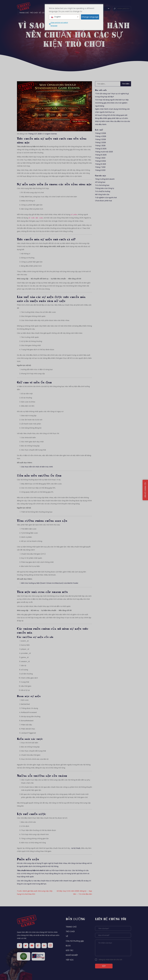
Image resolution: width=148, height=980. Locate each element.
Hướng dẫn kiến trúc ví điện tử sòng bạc (37, 369)
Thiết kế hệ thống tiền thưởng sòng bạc (37, 512)
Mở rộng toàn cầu (102, 194)
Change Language (90, 17)
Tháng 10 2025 (101, 155)
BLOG (68, 946)
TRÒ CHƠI (34, 13)
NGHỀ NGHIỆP (72, 955)
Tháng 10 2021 (101, 164)
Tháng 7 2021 (100, 167)
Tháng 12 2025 (101, 149)
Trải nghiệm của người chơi (106, 198)
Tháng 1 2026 (100, 146)
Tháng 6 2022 (100, 161)
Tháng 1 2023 (100, 158)
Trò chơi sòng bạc (102, 185)
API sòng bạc (100, 182)
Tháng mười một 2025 (104, 152)
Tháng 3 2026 (100, 139)
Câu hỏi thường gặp (75, 941)
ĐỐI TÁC (70, 950)
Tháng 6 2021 (100, 170)
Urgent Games (51, 134)
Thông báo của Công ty (105, 188)
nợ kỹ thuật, (76, 848)
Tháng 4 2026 (101, 136)
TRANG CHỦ (24, 13)
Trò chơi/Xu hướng (103, 191)
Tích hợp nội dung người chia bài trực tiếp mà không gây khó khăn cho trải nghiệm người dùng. (112, 103)
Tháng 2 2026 (100, 143)
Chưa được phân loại (103, 201)
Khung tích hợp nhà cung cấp (33, 374)
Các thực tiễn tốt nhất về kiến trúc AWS (37, 467)
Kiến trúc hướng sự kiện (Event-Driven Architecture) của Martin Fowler (50, 583)
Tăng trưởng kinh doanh (105, 179)
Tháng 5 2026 (101, 133)
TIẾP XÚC (70, 960)
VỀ (40, 13)
